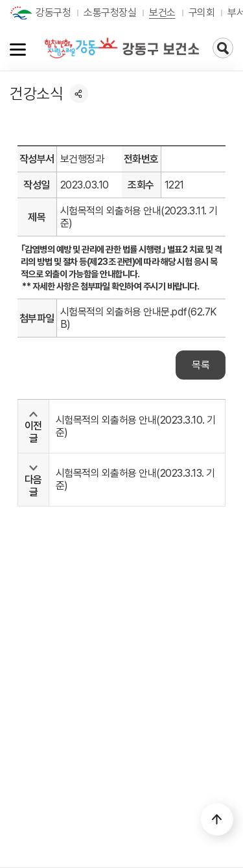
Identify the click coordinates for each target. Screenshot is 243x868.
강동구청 (53, 13)
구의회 (202, 13)
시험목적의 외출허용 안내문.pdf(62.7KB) (138, 318)
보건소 (162, 13)
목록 (201, 365)
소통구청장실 (110, 13)
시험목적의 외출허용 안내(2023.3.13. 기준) (135, 479)
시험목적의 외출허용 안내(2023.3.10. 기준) (136, 426)
